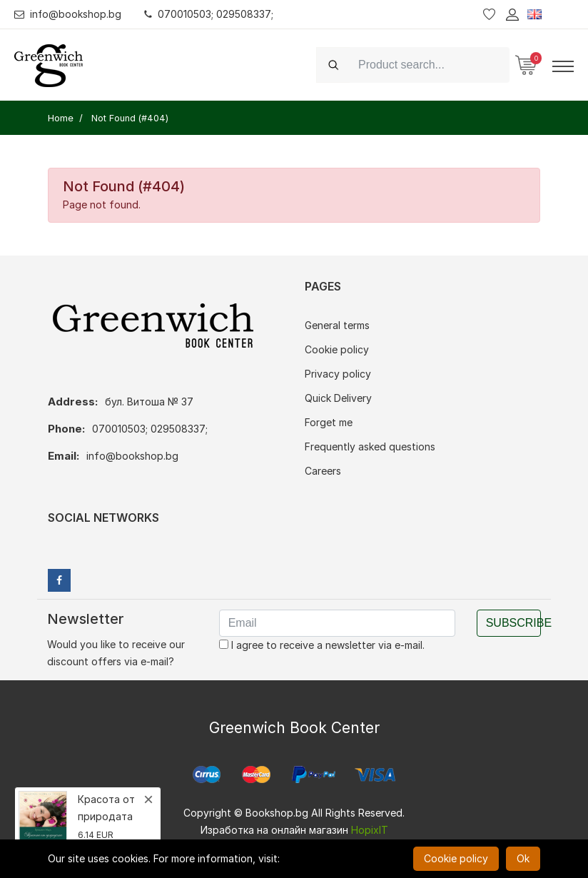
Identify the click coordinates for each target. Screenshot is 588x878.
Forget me (329, 422)
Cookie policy (337, 349)
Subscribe (513, 623)
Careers (323, 471)
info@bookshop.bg (68, 14)
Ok (523, 858)
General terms (337, 325)
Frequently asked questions (370, 446)
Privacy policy (338, 374)
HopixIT (370, 830)
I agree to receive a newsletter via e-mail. (322, 645)
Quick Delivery (338, 398)
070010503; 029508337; (209, 14)
